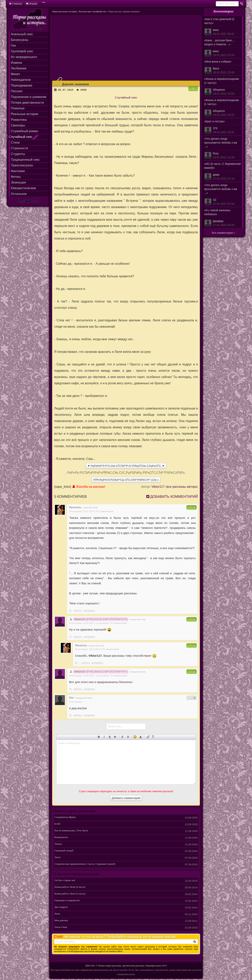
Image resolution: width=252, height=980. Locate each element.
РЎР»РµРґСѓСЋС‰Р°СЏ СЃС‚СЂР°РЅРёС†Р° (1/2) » (126, 480)
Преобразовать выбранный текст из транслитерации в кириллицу (153, 737)
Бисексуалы (20, 40)
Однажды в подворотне (67, 901)
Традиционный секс (25, 160)
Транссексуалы (22, 165)
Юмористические (23, 188)
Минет (15, 74)
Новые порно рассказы (110, 966)
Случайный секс (21, 137)
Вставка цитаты (148, 737)
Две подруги (61, 908)
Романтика (19, 120)
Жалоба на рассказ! (89, 487)
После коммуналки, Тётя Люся (71, 831)
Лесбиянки (19, 68)
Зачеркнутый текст (115, 737)
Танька (58, 844)
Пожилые (18, 108)
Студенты (18, 154)
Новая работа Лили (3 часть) (70, 894)
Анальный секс (22, 34)
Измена (16, 63)
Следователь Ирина (65, 818)
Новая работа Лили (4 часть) (70, 887)
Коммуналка (61, 838)
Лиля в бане (61, 928)
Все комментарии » (224, 233)
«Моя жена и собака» (223, 67)
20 (193, 89)
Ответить (78, 610)
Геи (13, 46)
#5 (70, 715)
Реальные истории (25, 114)
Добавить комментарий (172, 497)
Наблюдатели (21, 80)
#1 (70, 610)
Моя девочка (61, 921)
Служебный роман (24, 131)
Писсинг (17, 91)
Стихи (15, 142)
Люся (57, 858)
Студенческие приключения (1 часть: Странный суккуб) (85, 864)
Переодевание (22, 85)
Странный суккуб (64, 851)
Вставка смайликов (135, 737)
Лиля (57, 914)
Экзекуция (18, 182)
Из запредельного (24, 57)
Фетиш (16, 177)
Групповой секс (22, 51)
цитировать (89, 610)
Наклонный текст (104, 737)
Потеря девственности (27, 103)
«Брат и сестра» (223, 127)
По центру (122, 737)
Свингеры (18, 125)
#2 (70, 637)
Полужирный (99, 737)
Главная (15, 4)
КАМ (57, 824)
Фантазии (18, 171)
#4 (70, 689)
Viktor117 (158, 487)
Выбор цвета (140, 737)
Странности (19, 148)
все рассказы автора (182, 487)
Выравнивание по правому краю (128, 737)
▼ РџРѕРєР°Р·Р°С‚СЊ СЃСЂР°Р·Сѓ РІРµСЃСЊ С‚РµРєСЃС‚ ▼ (126, 466)
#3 (76, 663)
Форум (31, 4)
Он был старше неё (65, 881)
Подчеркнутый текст (110, 737)
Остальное (19, 194)
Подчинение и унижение (29, 97)
